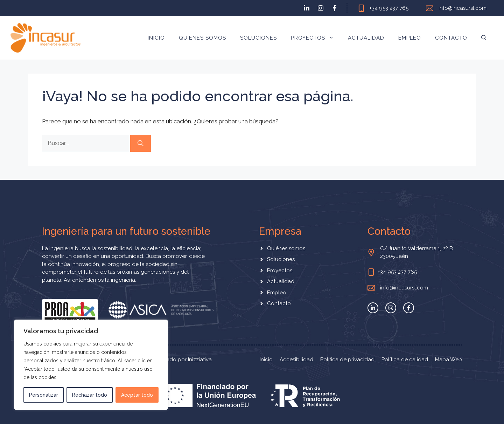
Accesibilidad (296, 360)
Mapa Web (449, 360)
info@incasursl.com (463, 8)
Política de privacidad (347, 360)
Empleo (410, 38)
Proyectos (316, 38)
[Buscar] (141, 143)
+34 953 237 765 (389, 8)
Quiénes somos (202, 38)
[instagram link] (321, 8)
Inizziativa (200, 360)
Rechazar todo (90, 395)
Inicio (156, 38)
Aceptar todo (137, 395)
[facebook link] (335, 8)
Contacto (451, 38)
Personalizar (44, 395)
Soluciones (258, 38)
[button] (484, 38)
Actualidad (366, 38)
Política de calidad (405, 360)
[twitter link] (307, 8)
